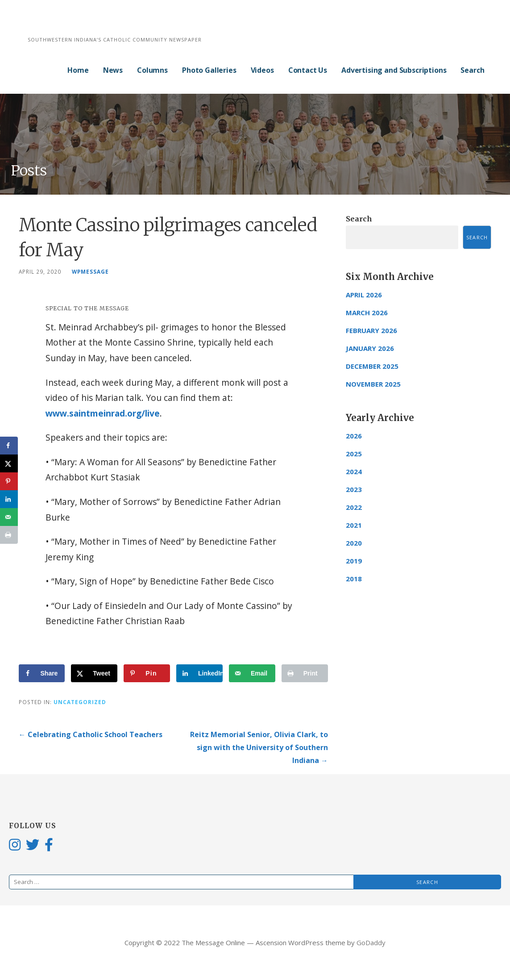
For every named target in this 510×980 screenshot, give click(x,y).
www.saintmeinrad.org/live (103, 413)
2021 (354, 525)
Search (472, 70)
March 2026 (367, 313)
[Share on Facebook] (42, 673)
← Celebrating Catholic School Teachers (91, 734)
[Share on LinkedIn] (199, 673)
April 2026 (364, 295)
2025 (354, 454)
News (113, 70)
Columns (152, 70)
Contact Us (308, 70)
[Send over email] (252, 673)
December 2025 (372, 366)
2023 (354, 489)
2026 (354, 436)
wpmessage (90, 271)
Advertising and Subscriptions (394, 70)
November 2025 (373, 384)
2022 (354, 507)
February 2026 (371, 330)
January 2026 (370, 348)
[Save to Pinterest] (147, 673)
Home (78, 70)
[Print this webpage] (305, 673)
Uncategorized (80, 702)
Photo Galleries (209, 70)
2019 (354, 561)
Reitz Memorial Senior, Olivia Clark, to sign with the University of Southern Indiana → (259, 747)
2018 (354, 579)
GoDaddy (371, 942)
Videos (262, 70)
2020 (354, 543)
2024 (354, 471)
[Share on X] (94, 673)
